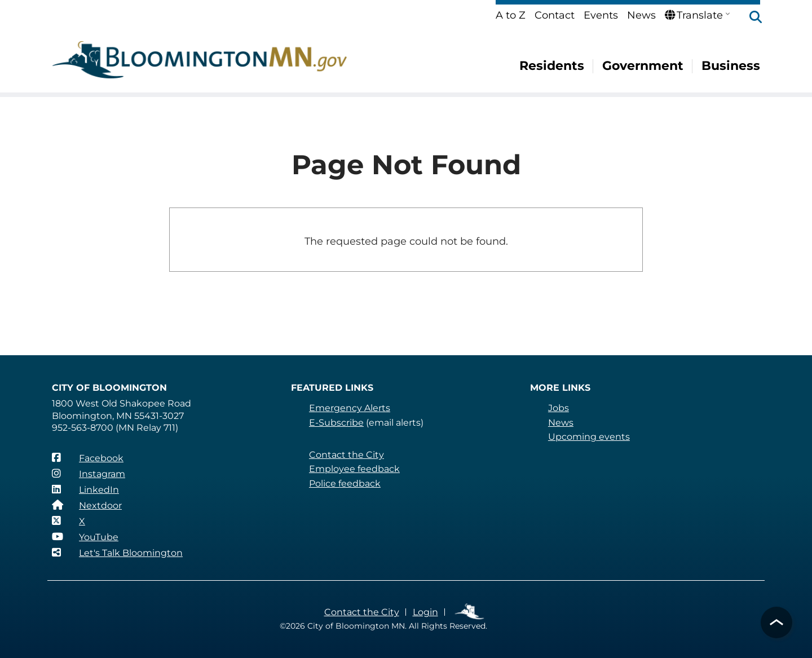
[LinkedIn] (85, 489)
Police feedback (345, 483)
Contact (555, 15)
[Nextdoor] (87, 505)
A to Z (511, 15)
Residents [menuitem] (552, 66)
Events (601, 15)
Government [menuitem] (643, 66)
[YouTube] (85, 537)
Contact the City (347, 455)
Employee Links (470, 612)
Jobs (559, 408)
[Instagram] (89, 474)
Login (425, 612)
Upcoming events (589, 437)
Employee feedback (354, 469)
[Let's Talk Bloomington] (117, 553)
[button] (750, 18)
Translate (694, 15)
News (641, 15)
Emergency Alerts (350, 408)
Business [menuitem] (731, 66)
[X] (69, 521)
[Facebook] (88, 458)
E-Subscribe (336, 423)
